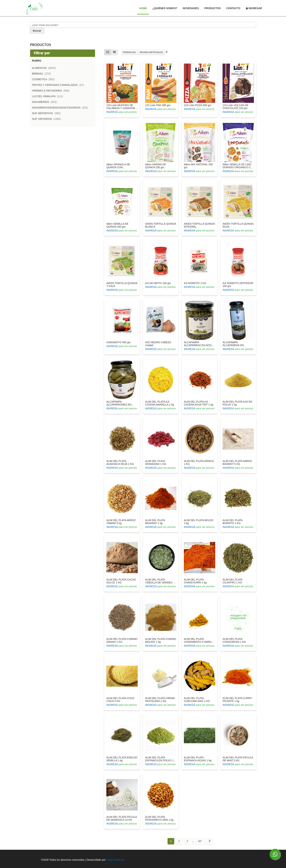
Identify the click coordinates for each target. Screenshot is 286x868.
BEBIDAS (42, 74)
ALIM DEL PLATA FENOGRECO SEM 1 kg (159, 818)
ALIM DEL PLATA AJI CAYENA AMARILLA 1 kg (160, 403)
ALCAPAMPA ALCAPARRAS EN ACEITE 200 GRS (199, 344)
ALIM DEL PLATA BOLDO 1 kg (199, 522)
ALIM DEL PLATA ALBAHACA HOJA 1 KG (120, 462)
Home (145, 8)
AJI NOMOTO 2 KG (195, 283)
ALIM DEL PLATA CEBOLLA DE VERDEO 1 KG (160, 581)
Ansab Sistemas (115, 860)
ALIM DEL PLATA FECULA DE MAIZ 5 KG (238, 759)
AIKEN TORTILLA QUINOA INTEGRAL (199, 225)
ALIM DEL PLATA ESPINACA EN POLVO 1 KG (159, 759)
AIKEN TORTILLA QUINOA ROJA (238, 225)
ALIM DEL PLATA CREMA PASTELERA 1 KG (160, 700)
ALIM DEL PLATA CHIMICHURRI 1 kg (195, 581)
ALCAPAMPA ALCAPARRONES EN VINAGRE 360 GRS (119, 403)
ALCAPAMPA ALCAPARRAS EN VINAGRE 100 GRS (234, 344)
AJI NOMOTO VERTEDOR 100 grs (238, 285)
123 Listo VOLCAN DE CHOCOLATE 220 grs (235, 107)
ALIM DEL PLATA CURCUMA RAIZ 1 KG (197, 700)
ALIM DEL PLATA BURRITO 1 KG (232, 522)
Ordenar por (129, 52)
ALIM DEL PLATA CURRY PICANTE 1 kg (237, 700)
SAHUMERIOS (45, 102)
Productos (212, 8)
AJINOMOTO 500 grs (119, 342)
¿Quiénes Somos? (165, 8)
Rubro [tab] (37, 61)
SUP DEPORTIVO (47, 113)
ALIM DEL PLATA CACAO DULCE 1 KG (121, 581)
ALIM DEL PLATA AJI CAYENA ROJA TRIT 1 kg (199, 403)
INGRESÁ (112, 112)
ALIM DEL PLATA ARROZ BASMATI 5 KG (237, 462)
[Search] (37, 31)
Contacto (233, 8)
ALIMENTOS (45, 68)
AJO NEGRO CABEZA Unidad (158, 344)
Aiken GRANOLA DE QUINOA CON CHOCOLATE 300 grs (119, 166)
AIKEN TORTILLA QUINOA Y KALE (122, 285)
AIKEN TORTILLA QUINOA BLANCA (161, 225)
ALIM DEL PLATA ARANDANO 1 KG (156, 462)
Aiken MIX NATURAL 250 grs (198, 166)
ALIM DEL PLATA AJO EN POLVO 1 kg (237, 403)
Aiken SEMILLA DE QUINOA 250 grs (117, 225)
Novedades (191, 8)
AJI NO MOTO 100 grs (158, 283)
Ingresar (254, 8)
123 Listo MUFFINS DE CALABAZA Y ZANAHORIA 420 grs (122, 107)
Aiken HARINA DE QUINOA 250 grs (156, 166)
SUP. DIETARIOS (48, 119)
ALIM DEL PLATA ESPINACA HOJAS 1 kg (198, 759)
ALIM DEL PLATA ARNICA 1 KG (199, 462)
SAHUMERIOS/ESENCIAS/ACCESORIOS (61, 108)
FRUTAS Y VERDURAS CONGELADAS (59, 85)
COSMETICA (44, 79)
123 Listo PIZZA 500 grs (198, 105)
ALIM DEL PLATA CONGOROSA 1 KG (234, 640)
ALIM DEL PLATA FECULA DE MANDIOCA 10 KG (122, 818)
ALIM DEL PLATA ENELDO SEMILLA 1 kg (122, 759)
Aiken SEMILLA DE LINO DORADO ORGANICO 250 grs (238, 166)
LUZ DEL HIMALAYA (49, 96)
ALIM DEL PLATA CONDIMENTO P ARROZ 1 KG (199, 640)
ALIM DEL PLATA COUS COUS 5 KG (120, 700)
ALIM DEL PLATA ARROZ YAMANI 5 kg (121, 522)
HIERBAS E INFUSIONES (52, 91)
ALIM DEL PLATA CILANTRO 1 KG (232, 581)
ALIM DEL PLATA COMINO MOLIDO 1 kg (161, 640)
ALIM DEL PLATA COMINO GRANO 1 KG (122, 640)
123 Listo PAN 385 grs (158, 105)
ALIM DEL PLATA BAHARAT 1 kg (155, 522)
